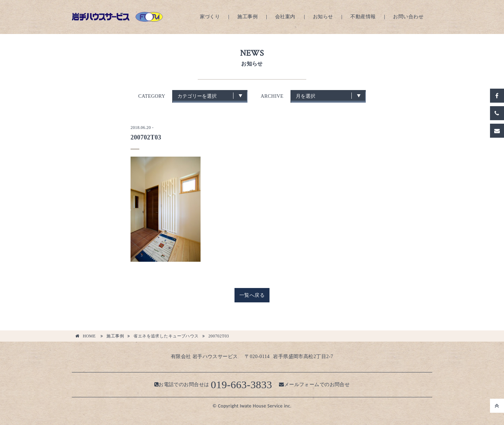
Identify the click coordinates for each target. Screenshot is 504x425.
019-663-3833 (241, 385)
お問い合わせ (408, 17)
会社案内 (285, 17)
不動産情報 (363, 17)
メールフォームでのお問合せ (314, 385)
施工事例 (247, 17)
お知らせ (323, 17)
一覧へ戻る (252, 295)
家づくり (210, 17)
